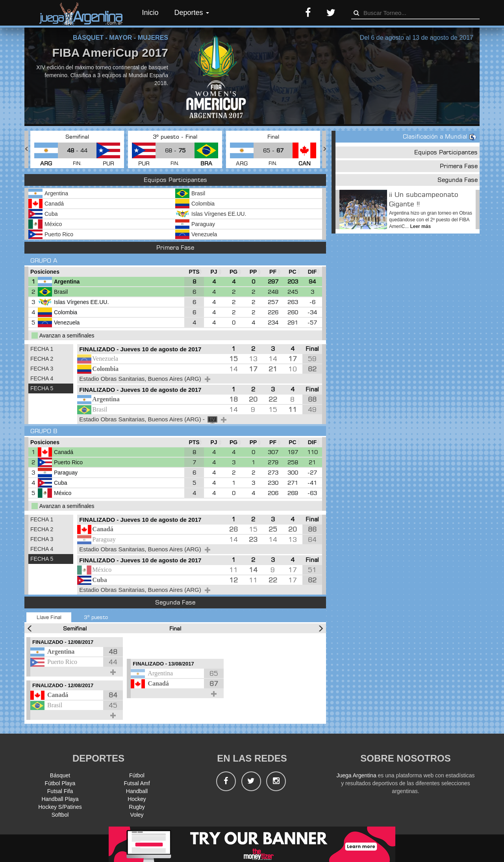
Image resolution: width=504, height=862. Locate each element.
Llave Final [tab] (49, 617)
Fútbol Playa (60, 783)
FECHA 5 (42, 388)
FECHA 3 (42, 369)
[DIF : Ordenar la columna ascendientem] (312, 272)
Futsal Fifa (60, 791)
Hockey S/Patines (60, 807)
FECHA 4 (42, 378)
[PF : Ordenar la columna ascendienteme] (273, 272)
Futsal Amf (137, 783)
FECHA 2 (42, 359)
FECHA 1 (42, 349)
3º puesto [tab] (96, 617)
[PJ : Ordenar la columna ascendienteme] (214, 272)
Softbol (60, 815)
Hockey (137, 799)
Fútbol (137, 775)
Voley (137, 815)
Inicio (150, 13)
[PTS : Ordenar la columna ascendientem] (194, 272)
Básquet (60, 775)
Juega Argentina (356, 775)
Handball (137, 791)
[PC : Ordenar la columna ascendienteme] (293, 272)
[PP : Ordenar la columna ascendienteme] (253, 272)
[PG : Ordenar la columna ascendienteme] (233, 272)
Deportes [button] (192, 13)
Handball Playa (60, 799)
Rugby (137, 807)
